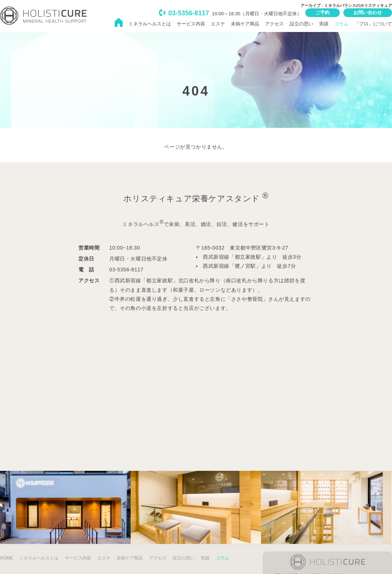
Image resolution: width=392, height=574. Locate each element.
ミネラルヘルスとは (150, 24)
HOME (7, 558)
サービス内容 (191, 24)
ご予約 (322, 13)
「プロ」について (373, 24)
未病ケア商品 (245, 24)
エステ (218, 24)
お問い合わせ (368, 13)
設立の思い (301, 24)
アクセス (274, 24)
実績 (324, 24)
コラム (341, 24)
